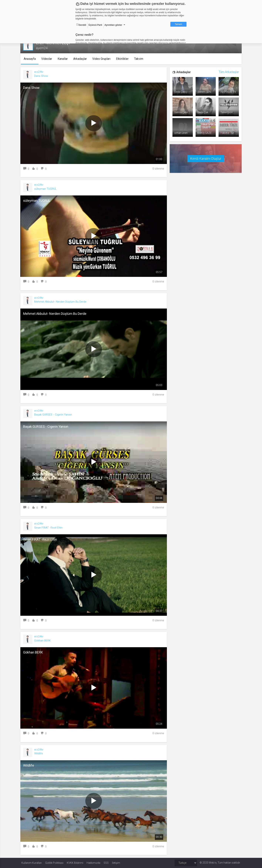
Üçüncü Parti (95, 25)
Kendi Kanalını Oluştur (205, 158)
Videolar (48, 59)
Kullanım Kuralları (32, 863)
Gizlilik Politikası (54, 863)
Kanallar (64, 59)
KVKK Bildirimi (75, 863)
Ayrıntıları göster (113, 25)
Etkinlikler (123, 59)
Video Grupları (102, 59)
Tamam (178, 24)
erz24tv (40, 72)
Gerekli (81, 25)
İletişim (116, 863)
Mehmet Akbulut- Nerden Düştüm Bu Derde (61, 302)
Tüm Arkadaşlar (228, 72)
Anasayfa (31, 59)
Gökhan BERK (44, 641)
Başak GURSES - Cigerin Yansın (54, 415)
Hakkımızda (93, 863)
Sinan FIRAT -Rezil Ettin (49, 528)
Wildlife (40, 753)
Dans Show (42, 76)
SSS (106, 863)
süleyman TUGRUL (47, 189)
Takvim (140, 59)
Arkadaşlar (81, 59)
